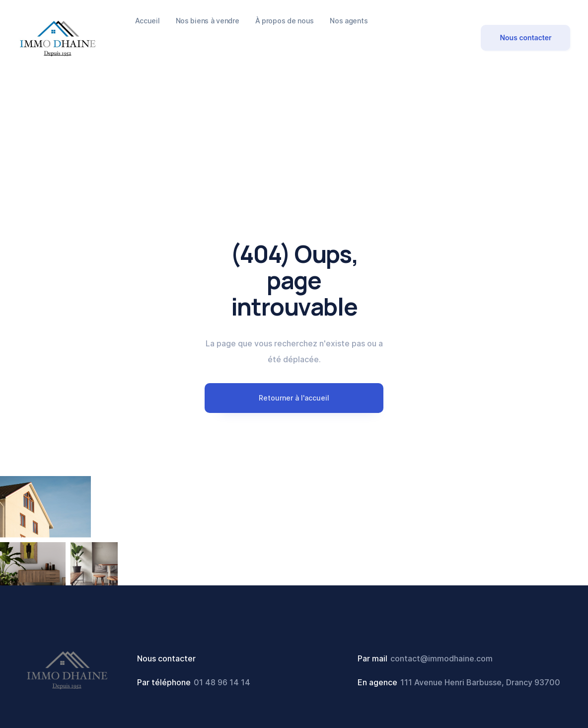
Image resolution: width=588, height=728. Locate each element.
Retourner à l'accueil (294, 398)
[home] (58, 38)
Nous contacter (525, 38)
